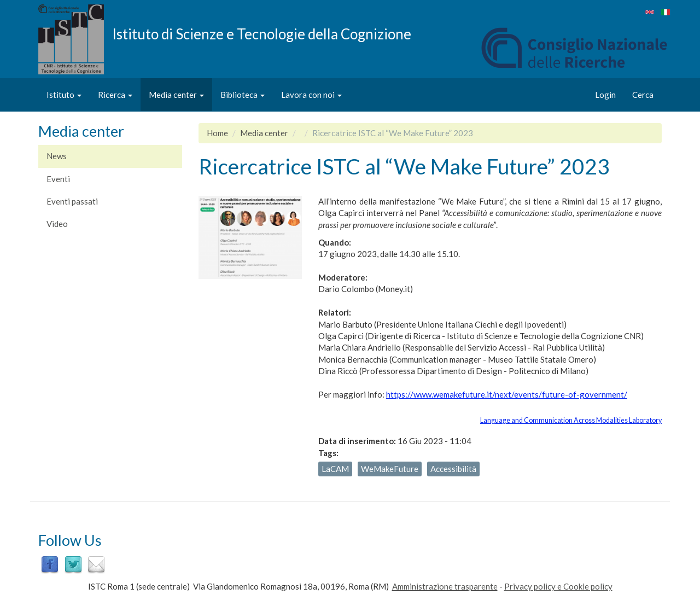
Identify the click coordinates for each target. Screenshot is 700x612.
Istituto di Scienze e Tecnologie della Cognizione (262, 33)
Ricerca (115, 95)
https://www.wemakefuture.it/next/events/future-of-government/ (507, 394)
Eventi (58, 179)
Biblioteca (243, 95)
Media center (176, 95)
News (57, 156)
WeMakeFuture (390, 469)
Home (217, 133)
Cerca (643, 95)
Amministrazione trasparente (445, 586)
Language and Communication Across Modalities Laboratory (571, 420)
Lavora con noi (311, 95)
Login (605, 95)
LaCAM (335, 469)
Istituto (64, 95)
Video (57, 224)
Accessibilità (453, 469)
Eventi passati (72, 201)
